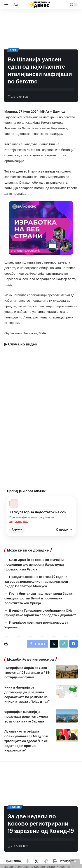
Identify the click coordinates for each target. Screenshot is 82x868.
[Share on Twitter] (37, 861)
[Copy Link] (46, 861)
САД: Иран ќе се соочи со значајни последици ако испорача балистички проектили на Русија (34, 564)
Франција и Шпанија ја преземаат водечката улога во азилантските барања (26, 716)
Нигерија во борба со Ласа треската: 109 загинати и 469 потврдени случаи (27, 672)
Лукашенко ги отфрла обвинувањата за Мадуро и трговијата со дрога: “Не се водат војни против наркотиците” (26, 741)
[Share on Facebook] (27, 861)
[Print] (55, 861)
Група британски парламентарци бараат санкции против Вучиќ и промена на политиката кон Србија (39, 598)
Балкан (15, 807)
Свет (13, 50)
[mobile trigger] (8, 5)
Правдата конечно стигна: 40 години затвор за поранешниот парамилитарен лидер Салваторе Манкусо (36, 581)
